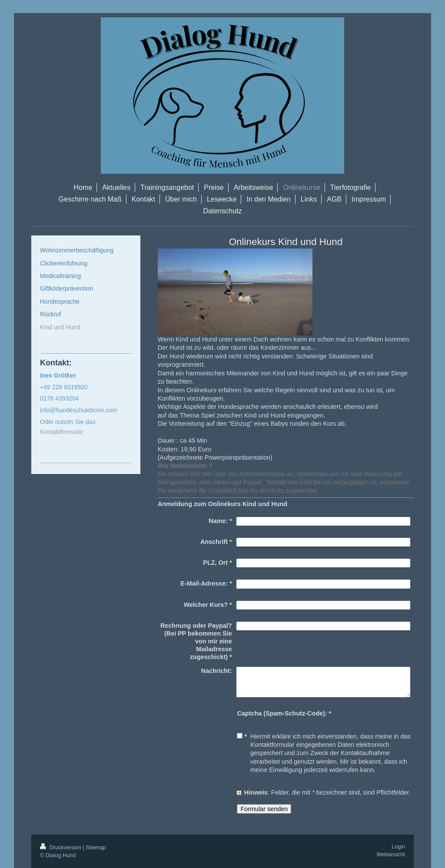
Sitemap (96, 848)
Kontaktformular (61, 432)
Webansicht (391, 855)
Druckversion (61, 848)
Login (398, 847)
